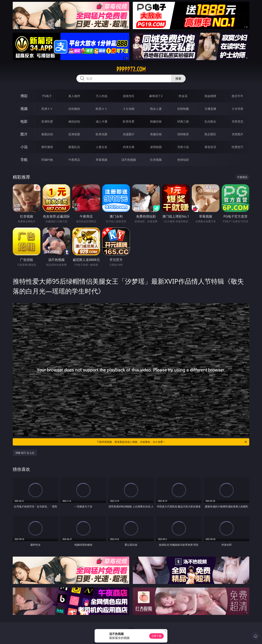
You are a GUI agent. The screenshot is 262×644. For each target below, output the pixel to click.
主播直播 (210, 109)
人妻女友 (102, 147)
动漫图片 (129, 134)
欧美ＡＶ (102, 109)
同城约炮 (47, 160)
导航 (24, 160)
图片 (24, 134)
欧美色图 (102, 134)
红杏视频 (156, 160)
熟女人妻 (156, 109)
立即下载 (156, 636)
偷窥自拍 (47, 134)
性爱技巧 (237, 147)
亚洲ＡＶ (47, 109)
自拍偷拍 (74, 109)
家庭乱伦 (74, 147)
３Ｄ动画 (129, 109)
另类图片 (237, 134)
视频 (24, 109)
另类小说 (183, 147)
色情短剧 (183, 160)
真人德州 (74, 96)
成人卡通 (102, 121)
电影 (24, 121)
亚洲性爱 (47, 121)
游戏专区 (129, 96)
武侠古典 (129, 147)
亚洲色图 (74, 134)
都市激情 (47, 147)
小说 (24, 147)
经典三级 (183, 121)
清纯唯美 (183, 134)
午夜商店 (74, 160)
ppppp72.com (131, 69)
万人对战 (102, 96)
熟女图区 (210, 134)
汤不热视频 (129, 160)
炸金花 (183, 96)
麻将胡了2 (156, 96)
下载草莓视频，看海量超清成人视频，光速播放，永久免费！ (172, 442)
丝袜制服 (183, 109)
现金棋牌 (210, 96)
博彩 (24, 96)
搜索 (178, 78)
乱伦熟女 (210, 121)
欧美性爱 (129, 121)
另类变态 (237, 121)
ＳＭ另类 (237, 109)
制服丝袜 (156, 121)
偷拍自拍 (74, 121)
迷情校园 (156, 147)
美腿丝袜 (156, 134)
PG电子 (47, 96)
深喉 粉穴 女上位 (25, 453)
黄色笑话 (210, 147)
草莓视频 (102, 160)
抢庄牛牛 (237, 96)
